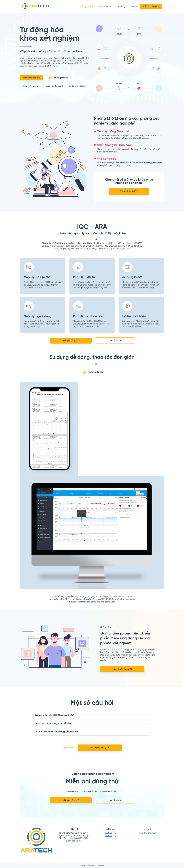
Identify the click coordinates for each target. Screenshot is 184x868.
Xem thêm (68, 748)
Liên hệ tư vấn (115, 341)
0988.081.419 (110, 833)
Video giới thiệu (57, 78)
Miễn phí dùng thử (151, 7)
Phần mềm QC (105, 7)
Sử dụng (121, 7)
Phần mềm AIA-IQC (129, 191)
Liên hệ (134, 7)
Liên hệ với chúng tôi (122, 669)
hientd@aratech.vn (147, 833)
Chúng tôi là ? (87, 7)
